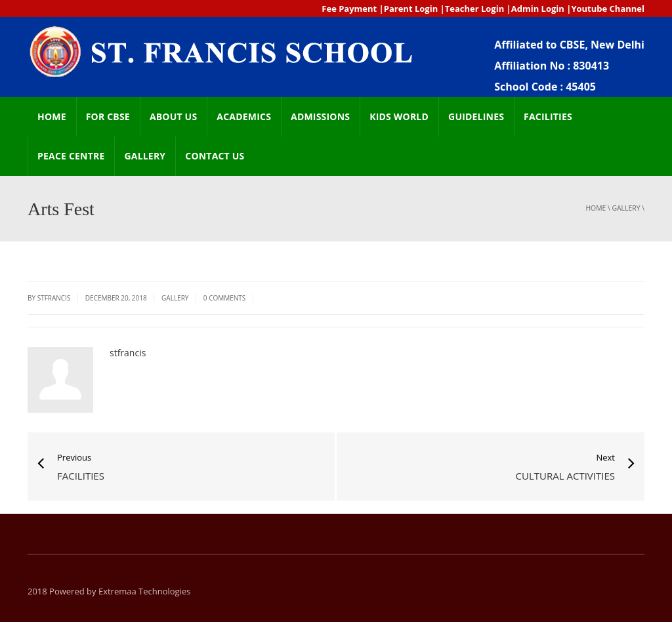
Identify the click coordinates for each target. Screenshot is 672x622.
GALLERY (145, 156)
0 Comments (224, 298)
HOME (52, 116)
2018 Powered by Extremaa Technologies (109, 591)
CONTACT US (215, 156)
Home (596, 208)
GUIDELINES (476, 116)
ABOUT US (173, 116)
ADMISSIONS (320, 116)
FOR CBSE (108, 116)
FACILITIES (548, 116)
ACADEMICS (244, 116)
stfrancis (128, 353)
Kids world (399, 116)
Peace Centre (71, 156)
